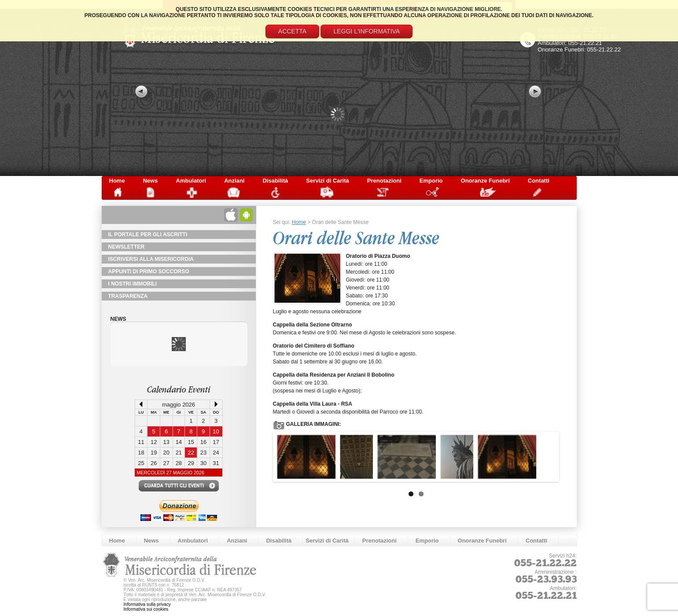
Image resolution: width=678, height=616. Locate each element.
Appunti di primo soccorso (149, 271)
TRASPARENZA (128, 296)
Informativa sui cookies (146, 609)
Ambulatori (191, 181)
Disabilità (275, 181)
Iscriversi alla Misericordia (151, 259)
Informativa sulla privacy (147, 604)
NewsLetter (127, 247)
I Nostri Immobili (133, 284)
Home (117, 181)
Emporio (431, 181)
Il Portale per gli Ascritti (148, 235)
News (151, 181)
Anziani (234, 181)
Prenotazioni (384, 181)
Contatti (539, 181)
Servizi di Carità (328, 181)
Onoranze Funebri (485, 181)
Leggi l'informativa (367, 31)
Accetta (292, 31)
